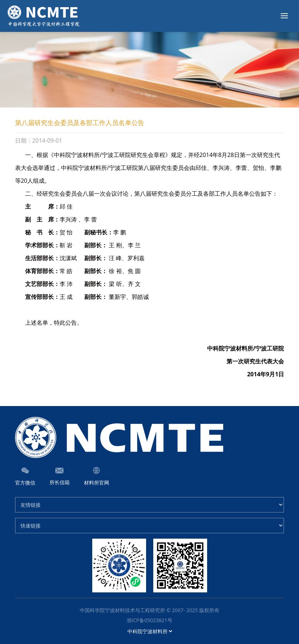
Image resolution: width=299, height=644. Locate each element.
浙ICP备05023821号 (149, 620)
